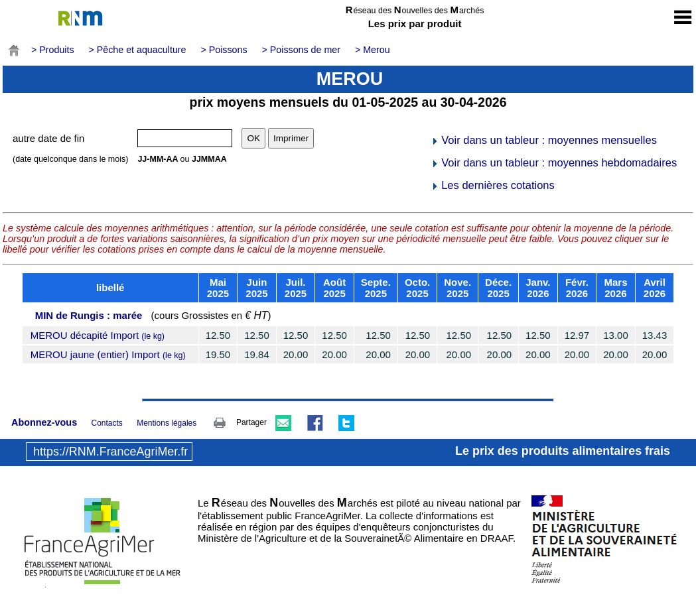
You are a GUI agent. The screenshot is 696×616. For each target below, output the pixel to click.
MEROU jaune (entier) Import (108, 354)
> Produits (53, 50)
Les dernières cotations (493, 185)
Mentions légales (167, 423)
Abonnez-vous (44, 422)
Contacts (106, 423)
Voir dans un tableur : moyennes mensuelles (544, 140)
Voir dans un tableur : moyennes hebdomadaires (554, 162)
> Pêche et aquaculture (138, 50)
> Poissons (224, 50)
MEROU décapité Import (98, 335)
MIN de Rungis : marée (89, 315)
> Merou (373, 50)
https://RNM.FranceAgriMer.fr (110, 452)
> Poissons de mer (301, 50)
